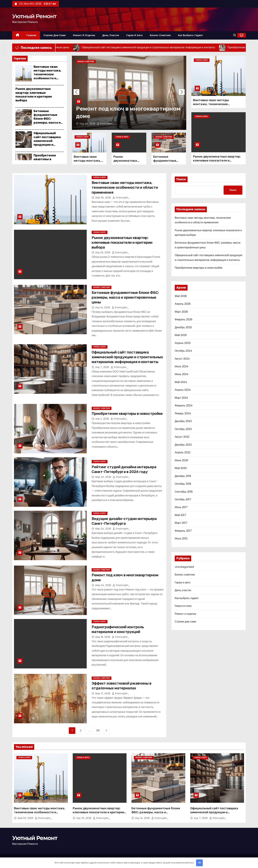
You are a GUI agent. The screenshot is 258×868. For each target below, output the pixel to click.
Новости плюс (183, 606)
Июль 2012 (181, 538)
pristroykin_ (106, 124)
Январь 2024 (183, 413)
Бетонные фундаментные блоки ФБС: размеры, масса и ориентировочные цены (48, 121)
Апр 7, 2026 (103, 367)
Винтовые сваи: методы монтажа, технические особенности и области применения (47, 76)
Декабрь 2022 (183, 445)
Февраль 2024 (184, 405)
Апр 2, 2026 (103, 419)
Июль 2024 (182, 366)
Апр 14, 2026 (103, 308)
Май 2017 (180, 515)
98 (98, 730)
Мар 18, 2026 (103, 637)
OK (199, 863)
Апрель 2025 (183, 343)
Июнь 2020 (182, 460)
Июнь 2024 (182, 374)
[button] (235, 35)
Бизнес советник (160, 35)
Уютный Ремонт (34, 16)
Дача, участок (111, 35)
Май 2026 (181, 296)
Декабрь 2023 (183, 421)
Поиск (181, 179)
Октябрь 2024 (183, 351)
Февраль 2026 (184, 319)
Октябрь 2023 (183, 429)
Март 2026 (181, 312)
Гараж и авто (134, 35)
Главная (31, 35)
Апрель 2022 (183, 452)
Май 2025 (181, 335)
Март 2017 (181, 523)
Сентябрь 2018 (184, 492)
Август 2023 (182, 437)
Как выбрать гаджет (191, 35)
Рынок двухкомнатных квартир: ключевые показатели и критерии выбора (34, 95)
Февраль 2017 (183, 531)
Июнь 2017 (181, 507)
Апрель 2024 (183, 390)
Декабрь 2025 (183, 327)
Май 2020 (181, 468)
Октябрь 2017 (183, 499)
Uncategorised (184, 567)
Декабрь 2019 (183, 476)
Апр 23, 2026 (103, 252)
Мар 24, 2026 (88, 124)
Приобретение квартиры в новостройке (45, 159)
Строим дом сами (55, 35)
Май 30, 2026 (103, 198)
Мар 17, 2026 (103, 693)
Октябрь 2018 (183, 484)
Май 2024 (181, 382)
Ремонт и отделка (84, 35)
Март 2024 (181, 398)
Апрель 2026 (183, 304)
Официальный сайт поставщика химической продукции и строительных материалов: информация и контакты (47, 147)
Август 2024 (182, 359)
